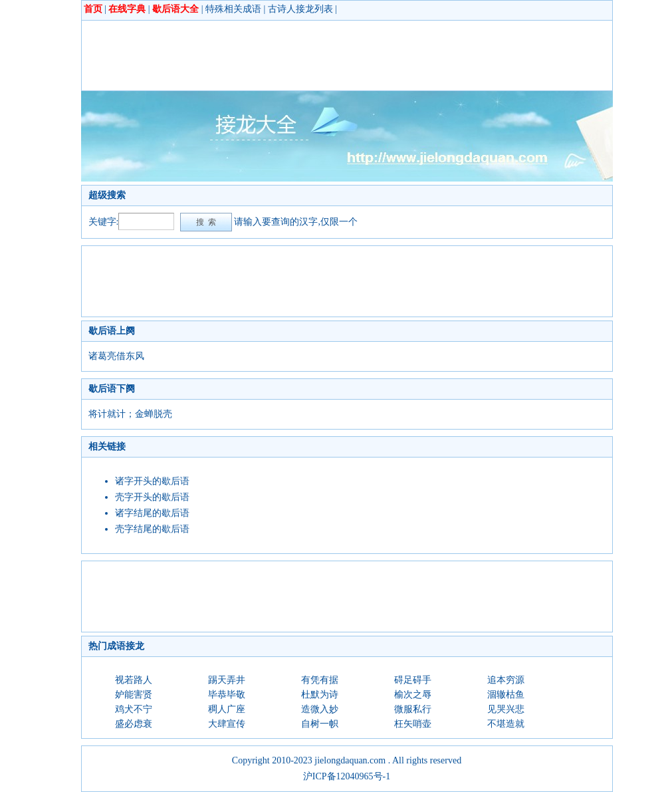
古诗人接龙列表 (300, 9)
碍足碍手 (413, 680)
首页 (93, 9)
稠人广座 (227, 709)
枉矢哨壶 (413, 724)
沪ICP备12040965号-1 (347, 776)
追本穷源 (506, 680)
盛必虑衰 (134, 724)
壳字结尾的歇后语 (152, 529)
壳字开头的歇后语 (152, 497)
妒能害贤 (134, 695)
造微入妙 (320, 709)
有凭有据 (320, 680)
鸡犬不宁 (134, 709)
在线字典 (127, 9)
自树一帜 (320, 724)
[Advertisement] (330, 55)
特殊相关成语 (233, 9)
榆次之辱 (413, 695)
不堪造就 (506, 724)
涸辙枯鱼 (506, 695)
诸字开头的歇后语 (152, 481)
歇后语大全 (175, 9)
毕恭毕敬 (227, 695)
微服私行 (413, 709)
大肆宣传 (227, 724)
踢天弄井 (227, 680)
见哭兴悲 (506, 709)
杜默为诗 (320, 695)
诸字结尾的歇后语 (152, 513)
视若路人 (134, 680)
